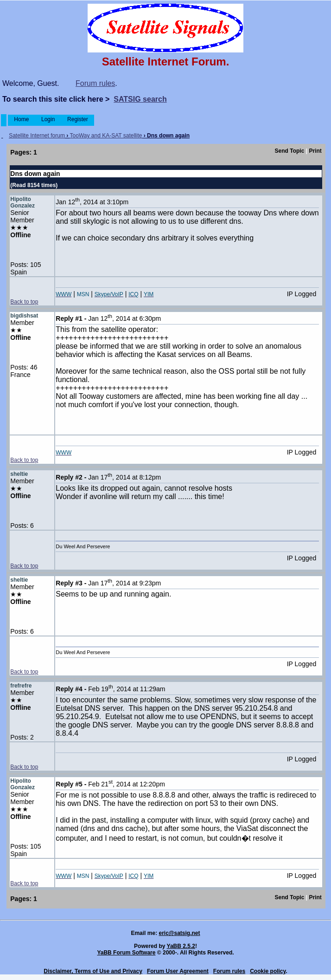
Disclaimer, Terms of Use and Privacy (93, 971)
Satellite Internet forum (37, 136)
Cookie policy (268, 971)
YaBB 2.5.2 (181, 946)
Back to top (24, 302)
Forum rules (95, 83)
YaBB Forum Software (126, 953)
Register (78, 119)
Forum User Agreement (178, 971)
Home (22, 119)
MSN (83, 294)
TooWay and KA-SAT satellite (106, 136)
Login (48, 119)
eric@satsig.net (179, 933)
